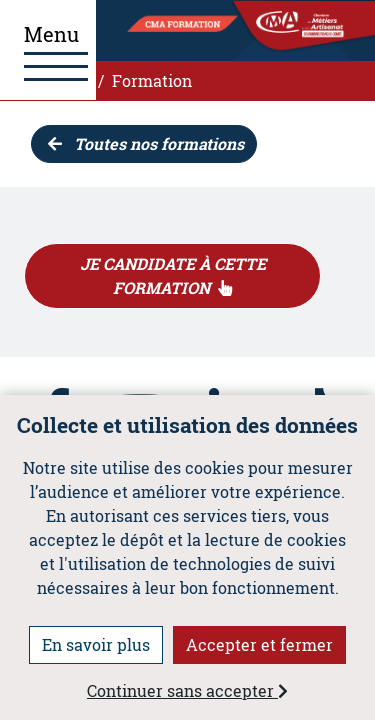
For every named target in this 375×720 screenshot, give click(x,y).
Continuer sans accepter (187, 690)
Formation (152, 80)
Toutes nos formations (146, 143)
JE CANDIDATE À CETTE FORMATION (173, 275)
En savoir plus (96, 644)
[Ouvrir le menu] (48, 50)
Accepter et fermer (259, 644)
